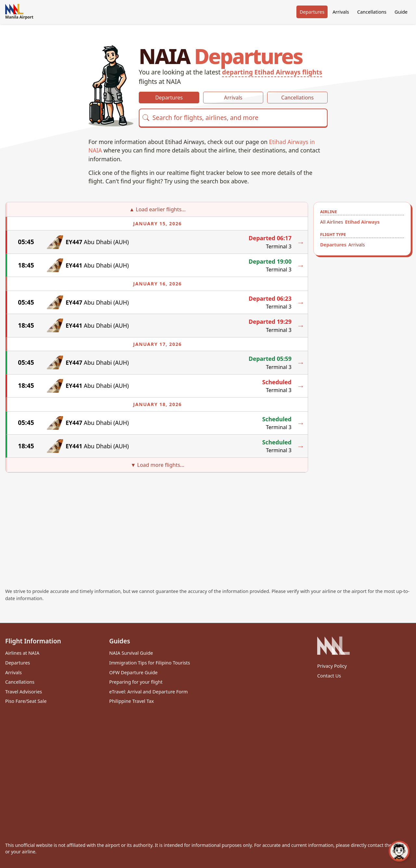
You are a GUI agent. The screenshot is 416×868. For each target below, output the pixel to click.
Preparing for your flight (136, 682)
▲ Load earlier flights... (157, 209)
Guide (401, 12)
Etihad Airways (363, 222)
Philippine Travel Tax (131, 701)
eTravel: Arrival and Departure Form (149, 692)
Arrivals (341, 12)
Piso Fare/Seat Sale (26, 701)
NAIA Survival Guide (131, 653)
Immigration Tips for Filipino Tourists (150, 663)
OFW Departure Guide (133, 672)
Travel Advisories (24, 692)
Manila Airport (19, 12)
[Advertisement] (208, 521)
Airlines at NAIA (22, 653)
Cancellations (372, 12)
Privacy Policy (332, 666)
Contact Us (329, 676)
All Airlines (332, 222)
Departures (312, 12)
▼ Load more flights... (157, 465)
